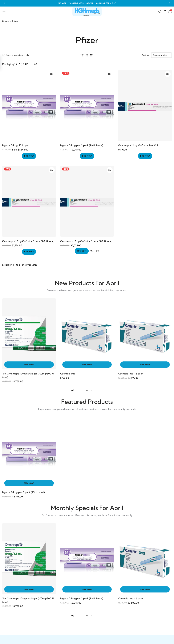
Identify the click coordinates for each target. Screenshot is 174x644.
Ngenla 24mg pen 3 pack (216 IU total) (23, 494)
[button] (4, 3)
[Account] (165, 11)
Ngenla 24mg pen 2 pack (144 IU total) (82, 145)
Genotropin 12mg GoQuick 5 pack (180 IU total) (86, 241)
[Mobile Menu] (4, 11)
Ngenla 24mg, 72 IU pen (16, 145)
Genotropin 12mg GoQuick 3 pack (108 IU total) (28, 241)
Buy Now (29, 367)
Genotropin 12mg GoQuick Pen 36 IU (139, 145)
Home (6, 21)
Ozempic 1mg (68, 376)
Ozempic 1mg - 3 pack (131, 376)
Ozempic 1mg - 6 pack (131, 601)
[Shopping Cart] (170, 11)
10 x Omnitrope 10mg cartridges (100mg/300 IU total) (28, 378)
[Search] (160, 11)
